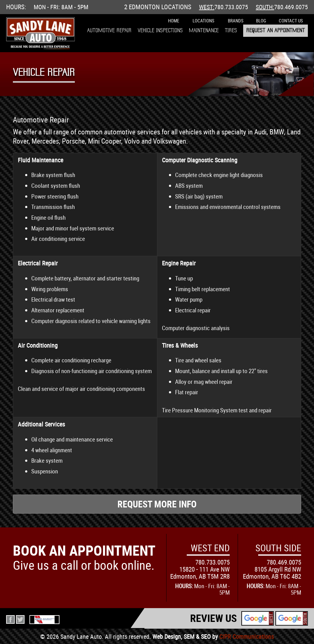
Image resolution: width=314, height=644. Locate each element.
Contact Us (291, 21)
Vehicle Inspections (160, 31)
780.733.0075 (231, 7)
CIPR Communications (247, 636)
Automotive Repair (109, 31)
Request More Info (157, 504)
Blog (261, 21)
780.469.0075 (291, 7)
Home (174, 21)
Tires (231, 31)
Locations (203, 21)
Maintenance (204, 31)
